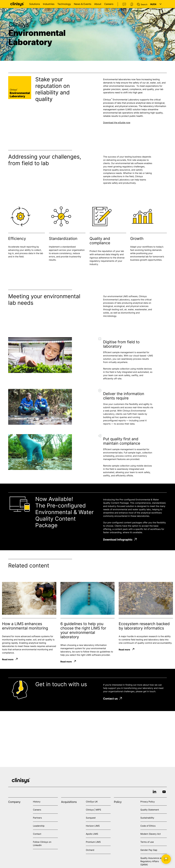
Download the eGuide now (117, 123)
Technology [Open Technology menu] (64, 4)
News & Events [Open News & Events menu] (83, 4)
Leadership (39, 826)
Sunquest (91, 818)
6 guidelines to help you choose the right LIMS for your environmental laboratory (83, 630)
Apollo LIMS (92, 834)
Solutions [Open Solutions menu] (35, 4)
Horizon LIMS (93, 826)
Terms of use (147, 842)
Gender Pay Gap (149, 850)
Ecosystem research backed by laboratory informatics (144, 626)
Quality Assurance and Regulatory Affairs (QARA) (152, 861)
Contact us (112, 699)
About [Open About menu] (98, 4)
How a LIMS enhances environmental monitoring (25, 626)
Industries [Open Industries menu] (49, 4)
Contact (124, 4)
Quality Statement (150, 810)
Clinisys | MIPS (93, 810)
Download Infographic (120, 540)
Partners (37, 818)
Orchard (90, 850)
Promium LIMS (93, 842)
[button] (143, 4)
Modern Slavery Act (151, 834)
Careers (109, 4)
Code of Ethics (148, 826)
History (37, 802)
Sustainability (147, 818)
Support (132, 4)
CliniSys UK (92, 802)
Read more (8, 659)
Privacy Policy (148, 802)
